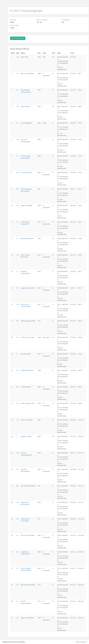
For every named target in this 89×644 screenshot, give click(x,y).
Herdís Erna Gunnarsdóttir (26, 305)
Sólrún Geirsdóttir (27, 420)
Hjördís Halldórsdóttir (28, 585)
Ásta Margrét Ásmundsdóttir (26, 91)
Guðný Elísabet (26, 387)
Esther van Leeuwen (28, 337)
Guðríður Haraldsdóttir (25, 470)
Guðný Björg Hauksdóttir (25, 223)
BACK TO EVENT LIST (18, 38)
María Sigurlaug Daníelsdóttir (26, 190)
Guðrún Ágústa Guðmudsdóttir (26, 569)
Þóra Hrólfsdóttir (26, 172)
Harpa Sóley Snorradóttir (25, 520)
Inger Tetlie (24, 57)
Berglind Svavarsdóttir (25, 272)
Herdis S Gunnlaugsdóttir (26, 454)
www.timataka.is (81, 642)
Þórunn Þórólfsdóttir (28, 535)
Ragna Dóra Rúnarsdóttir (25, 503)
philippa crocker (26, 436)
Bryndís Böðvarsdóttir (28, 486)
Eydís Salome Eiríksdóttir (25, 256)
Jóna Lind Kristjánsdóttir (26, 140)
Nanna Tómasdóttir (27, 73)
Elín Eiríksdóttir (26, 354)
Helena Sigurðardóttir (28, 321)
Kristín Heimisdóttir (27, 370)
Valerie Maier (25, 106)
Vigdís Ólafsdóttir (27, 205)
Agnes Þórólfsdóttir (27, 618)
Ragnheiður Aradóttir (28, 288)
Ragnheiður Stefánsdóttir (25, 553)
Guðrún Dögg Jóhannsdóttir (25, 157)
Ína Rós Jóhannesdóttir (26, 602)
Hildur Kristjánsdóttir (28, 403)
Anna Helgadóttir (26, 123)
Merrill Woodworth (27, 238)
